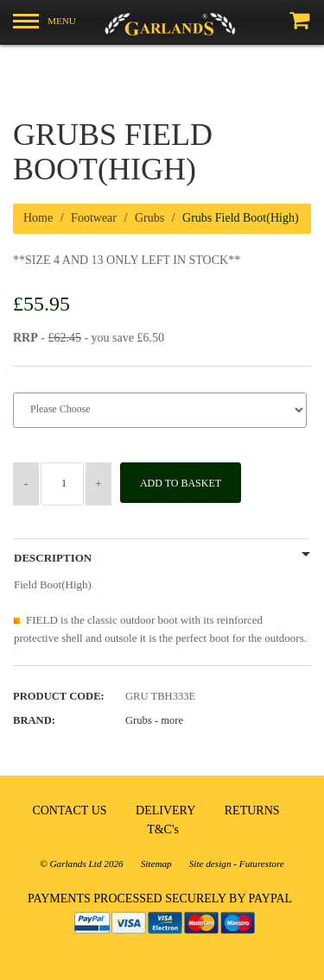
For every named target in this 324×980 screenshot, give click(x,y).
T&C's (163, 829)
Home (38, 218)
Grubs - (154, 720)
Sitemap (156, 864)
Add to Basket (181, 483)
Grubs (149, 218)
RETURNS (252, 810)
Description (53, 558)
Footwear (94, 218)
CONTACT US (69, 810)
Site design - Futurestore (237, 864)
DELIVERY (165, 810)
